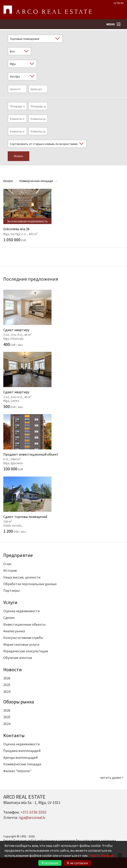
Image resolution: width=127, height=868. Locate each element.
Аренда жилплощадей (20, 757)
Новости (13, 670)
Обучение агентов (18, 658)
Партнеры (11, 590)
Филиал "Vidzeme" (17, 771)
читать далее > (112, 777)
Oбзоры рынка (19, 702)
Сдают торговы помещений (63, 505)
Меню (111, 24)
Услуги (10, 602)
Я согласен (50, 863)
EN (118, 3)
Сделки (9, 618)
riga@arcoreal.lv (32, 817)
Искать (18, 156)
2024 (7, 692)
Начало (8, 181)
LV (115, 3)
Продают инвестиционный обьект (63, 443)
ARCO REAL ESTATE (48, 10)
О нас (7, 564)
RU (122, 3)
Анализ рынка (14, 631)
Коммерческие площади (36, 181)
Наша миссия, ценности (22, 577)
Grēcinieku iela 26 (63, 215)
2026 (7, 678)
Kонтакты (14, 735)
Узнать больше (101, 855)
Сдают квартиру (63, 318)
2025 (7, 685)
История (10, 570)
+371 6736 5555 (33, 812)
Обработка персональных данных (30, 584)
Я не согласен (77, 863)
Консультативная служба (23, 638)
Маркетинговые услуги (21, 644)
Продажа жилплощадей (22, 751)
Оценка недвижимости (21, 611)
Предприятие (18, 555)
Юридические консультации (26, 651)
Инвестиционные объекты (24, 624)
